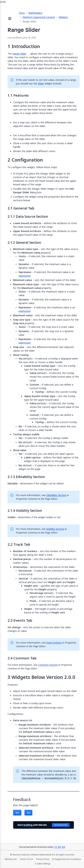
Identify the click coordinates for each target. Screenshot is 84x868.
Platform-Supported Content (39, 17)
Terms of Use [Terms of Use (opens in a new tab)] (27, 859)
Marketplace (35, 13)
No (28, 813)
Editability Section (56, 495)
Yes (17, 813)
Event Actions (54, 643)
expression (25, 276)
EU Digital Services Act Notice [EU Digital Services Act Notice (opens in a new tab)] (67, 859)
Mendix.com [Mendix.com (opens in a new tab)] (11, 859)
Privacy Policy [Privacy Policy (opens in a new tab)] (43, 859)
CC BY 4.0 (60, 847)
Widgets (63, 17)
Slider (41, 83)
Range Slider (19, 54)
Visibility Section (55, 529)
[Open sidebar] (10, 19)
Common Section (48, 665)
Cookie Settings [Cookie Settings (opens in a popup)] (43, 864)
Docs (22, 13)
